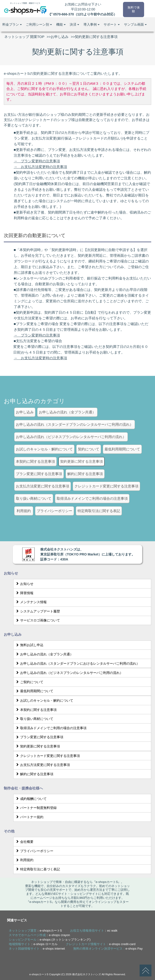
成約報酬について (31, 799)
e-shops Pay (134, 949)
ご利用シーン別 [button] (39, 24)
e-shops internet (54, 949)
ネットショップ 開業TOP (24, 37)
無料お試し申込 (29, 645)
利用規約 (24, 860)
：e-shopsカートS (35, 931)
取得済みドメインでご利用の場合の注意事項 (51, 728)
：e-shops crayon (39, 935)
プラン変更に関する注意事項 (39, 737)
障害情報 (24, 593)
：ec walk (94, 931)
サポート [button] (112, 24)
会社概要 (24, 842)
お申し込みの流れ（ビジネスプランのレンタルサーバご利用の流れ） (69, 673)
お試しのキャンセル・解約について (44, 700)
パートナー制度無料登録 (36, 808)
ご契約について (29, 682)
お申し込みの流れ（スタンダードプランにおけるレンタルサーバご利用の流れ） (77, 663)
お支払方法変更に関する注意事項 (42, 765)
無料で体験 (133, 9)
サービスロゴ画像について (37, 620)
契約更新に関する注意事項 (37, 746)
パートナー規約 (29, 817)
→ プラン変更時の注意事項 (37, 161)
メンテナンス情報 (31, 602)
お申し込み (60, 37)
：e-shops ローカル (33, 944)
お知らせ (24, 584)
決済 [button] (74, 24)
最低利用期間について (34, 691)
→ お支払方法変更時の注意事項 (40, 167)
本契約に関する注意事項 (36, 710)
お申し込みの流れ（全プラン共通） (44, 654)
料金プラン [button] (12, 24)
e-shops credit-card (122, 944)
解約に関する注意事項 (34, 774)
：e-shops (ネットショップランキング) (50, 940)
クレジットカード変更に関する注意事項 (47, 756)
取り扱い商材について (34, 719)
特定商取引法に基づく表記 (37, 869)
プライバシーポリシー (34, 851)
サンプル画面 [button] (135, 24)
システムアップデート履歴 (37, 611)
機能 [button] (61, 24)
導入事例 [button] (91, 24)
